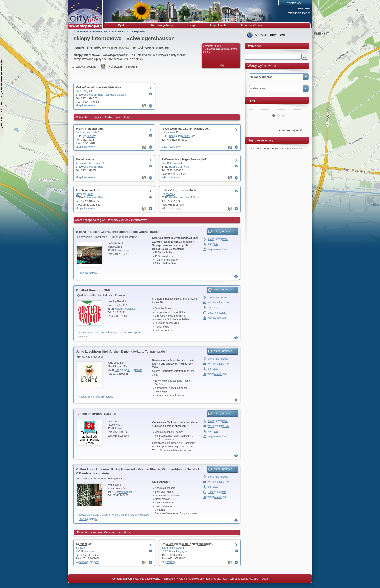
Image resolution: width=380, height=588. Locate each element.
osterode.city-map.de (299, 13)
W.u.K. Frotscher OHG (90, 129)
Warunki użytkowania (147, 579)
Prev (255, 108)
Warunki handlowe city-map (194, 579)
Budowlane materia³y (90, 515)
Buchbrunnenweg (171, 548)
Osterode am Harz (121, 32)
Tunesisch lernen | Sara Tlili (97, 414)
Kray (126, 250)
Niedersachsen (100, 32)
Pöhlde (195, 198)
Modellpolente (85, 159)
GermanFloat (84, 544)
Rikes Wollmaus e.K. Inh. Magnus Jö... (186, 129)
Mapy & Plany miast (270, 35)
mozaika (145, 515)
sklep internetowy (85, 106)
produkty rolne (86, 332)
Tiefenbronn (90, 551)
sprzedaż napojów (124, 332)
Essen (118, 250)
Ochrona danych (122, 579)
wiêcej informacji (224, 231)
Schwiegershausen (116, 95)
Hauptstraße (169, 132)
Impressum (168, 579)
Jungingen (181, 551)
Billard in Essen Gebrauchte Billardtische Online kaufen (118, 232)
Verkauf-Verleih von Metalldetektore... (100, 87)
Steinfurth (137, 370)
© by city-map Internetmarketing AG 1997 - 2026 (239, 579)
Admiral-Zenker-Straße (88, 163)
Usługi (191, 25)
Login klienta (218, 25)
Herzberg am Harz (179, 167)
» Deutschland (82, 32)
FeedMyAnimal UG (88, 190)
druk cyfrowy (169, 562)
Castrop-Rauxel (123, 492)
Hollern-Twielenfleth (126, 309)
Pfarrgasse (168, 194)
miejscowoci (141, 32)
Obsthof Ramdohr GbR (93, 290)
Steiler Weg (82, 91)
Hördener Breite (85, 194)
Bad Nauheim (122, 370)
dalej (221, 66)
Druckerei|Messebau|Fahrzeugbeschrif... (187, 544)
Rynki (122, 25)
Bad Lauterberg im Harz (182, 136)
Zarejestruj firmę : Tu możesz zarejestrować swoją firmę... (220, 49)
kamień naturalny (130, 515)
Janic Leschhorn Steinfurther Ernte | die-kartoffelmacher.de (121, 351)
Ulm (171, 551)
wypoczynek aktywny (87, 562)
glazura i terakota (111, 515)
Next (302, 108)
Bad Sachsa (90, 136)
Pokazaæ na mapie (123, 66)
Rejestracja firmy (162, 25)
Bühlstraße (82, 548)
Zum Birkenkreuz (171, 163)
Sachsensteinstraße (87, 132)
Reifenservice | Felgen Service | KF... (185, 159)
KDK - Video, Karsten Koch (179, 190)
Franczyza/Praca (252, 25)
